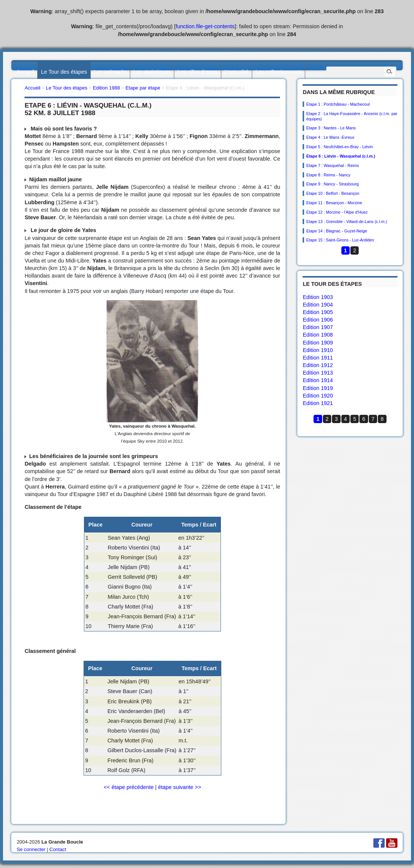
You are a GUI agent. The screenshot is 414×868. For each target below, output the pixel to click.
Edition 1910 (318, 350)
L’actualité (236, 72)
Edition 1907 (318, 327)
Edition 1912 (318, 365)
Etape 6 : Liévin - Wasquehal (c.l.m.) (341, 156)
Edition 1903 (318, 297)
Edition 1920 (318, 396)
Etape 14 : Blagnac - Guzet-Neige (337, 231)
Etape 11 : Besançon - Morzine (334, 203)
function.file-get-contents (205, 26)
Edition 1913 (318, 373)
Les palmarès (110, 72)
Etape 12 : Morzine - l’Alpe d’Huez (337, 212)
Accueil (25, 72)
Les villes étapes (198, 72)
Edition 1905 (318, 312)
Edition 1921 (318, 403)
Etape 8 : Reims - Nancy (328, 175)
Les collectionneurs (279, 72)
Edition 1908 (318, 335)
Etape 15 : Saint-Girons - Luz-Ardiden (340, 240)
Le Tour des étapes (64, 72)
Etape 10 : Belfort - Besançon (333, 193)
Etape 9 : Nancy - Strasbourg (333, 184)
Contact (58, 849)
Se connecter (31, 849)
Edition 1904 (318, 305)
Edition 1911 (318, 358)
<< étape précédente (129, 787)
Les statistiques (152, 72)
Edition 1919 (318, 388)
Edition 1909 (318, 343)
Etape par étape (143, 88)
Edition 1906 (318, 320)
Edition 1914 (318, 380)
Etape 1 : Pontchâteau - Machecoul (338, 104)
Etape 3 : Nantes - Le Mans (331, 128)
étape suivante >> (180, 787)
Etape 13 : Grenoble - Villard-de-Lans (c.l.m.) (347, 222)
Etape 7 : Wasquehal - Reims (333, 165)
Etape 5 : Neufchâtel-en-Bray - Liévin (340, 147)
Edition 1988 (107, 88)
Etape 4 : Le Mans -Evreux (330, 137)
